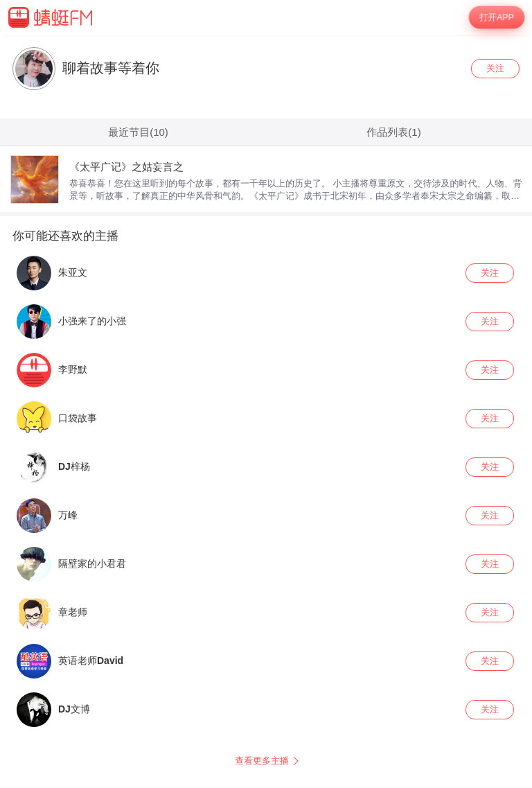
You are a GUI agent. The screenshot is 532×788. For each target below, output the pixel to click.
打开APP (497, 17)
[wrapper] (266, 411)
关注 (495, 68)
